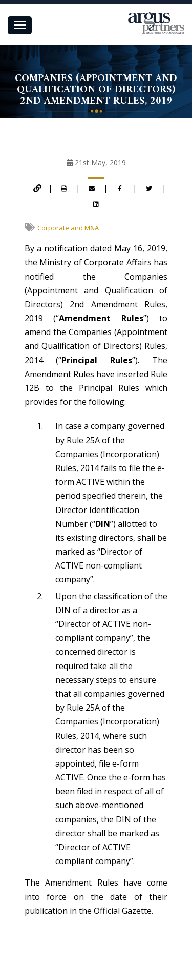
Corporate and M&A (68, 228)
